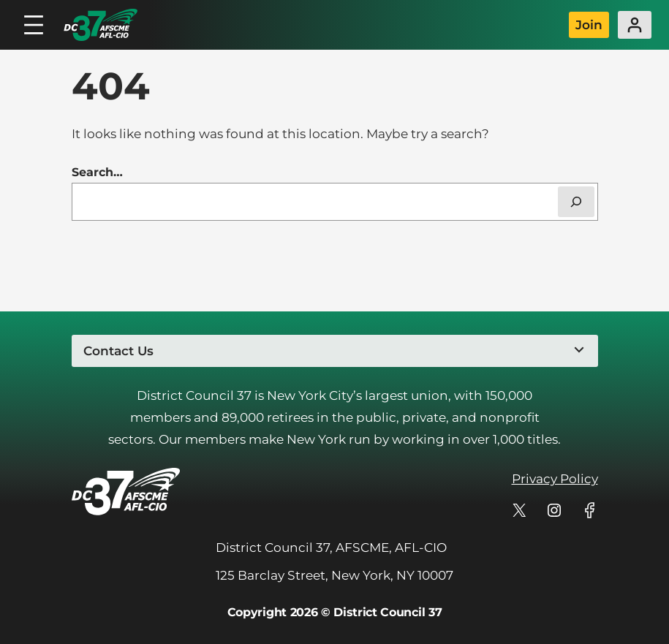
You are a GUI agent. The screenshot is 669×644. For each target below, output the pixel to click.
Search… (97, 172)
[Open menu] (34, 25)
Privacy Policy (555, 478)
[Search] (576, 202)
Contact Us (118, 351)
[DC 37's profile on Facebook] (589, 510)
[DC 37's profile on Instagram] (554, 510)
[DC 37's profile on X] (519, 510)
